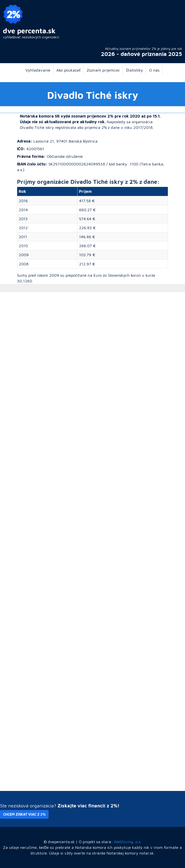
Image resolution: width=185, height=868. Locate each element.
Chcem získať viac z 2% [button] (24, 814)
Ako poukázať (68, 70)
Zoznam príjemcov (103, 70)
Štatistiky (134, 70)
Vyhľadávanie (38, 70)
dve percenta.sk (29, 31)
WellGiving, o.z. (128, 842)
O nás (154, 70)
